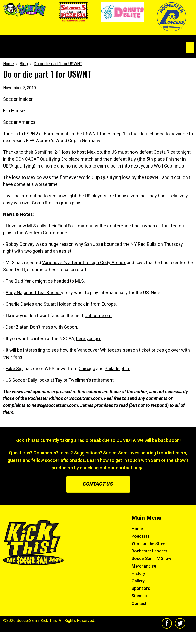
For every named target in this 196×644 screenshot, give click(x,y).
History (138, 574)
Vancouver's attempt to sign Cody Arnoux (84, 263)
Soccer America (19, 122)
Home (137, 529)
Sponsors (141, 588)
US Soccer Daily (21, 380)
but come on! (98, 315)
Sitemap (139, 596)
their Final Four (63, 226)
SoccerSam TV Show (151, 558)
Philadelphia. (117, 368)
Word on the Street (149, 544)
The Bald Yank (19, 281)
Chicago (87, 368)
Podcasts (141, 536)
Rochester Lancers (150, 551)
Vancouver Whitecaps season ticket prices (121, 350)
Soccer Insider (18, 99)
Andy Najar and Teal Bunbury (34, 292)
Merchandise (144, 566)
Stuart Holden (58, 304)
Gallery (138, 581)
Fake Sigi (15, 368)
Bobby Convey (20, 244)
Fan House (14, 111)
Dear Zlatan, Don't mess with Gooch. (42, 327)
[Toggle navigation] (190, 48)
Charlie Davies (20, 304)
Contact (139, 603)
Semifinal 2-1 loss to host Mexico (68, 152)
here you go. (88, 338)
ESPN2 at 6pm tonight (47, 134)
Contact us (98, 484)
